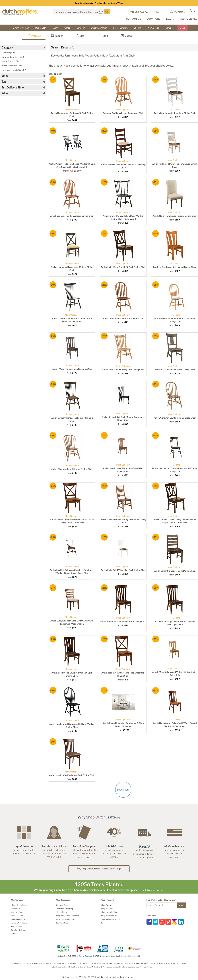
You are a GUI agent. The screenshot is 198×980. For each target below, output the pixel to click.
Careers (14, 933)
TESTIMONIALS (189, 19)
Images (57, 36)
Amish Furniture (12, 66)
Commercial (154, 28)
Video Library (62, 912)
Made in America (18, 919)
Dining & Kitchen (21, 28)
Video (126, 36)
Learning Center (63, 905)
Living (55, 28)
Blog (103, 36)
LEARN (170, 19)
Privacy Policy (17, 926)
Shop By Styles (107, 905)
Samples (170, 28)
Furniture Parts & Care (14, 70)
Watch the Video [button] (99, 869)
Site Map (105, 923)
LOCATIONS (154, 19)
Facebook (149, 922)
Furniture (8, 53)
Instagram (175, 922)
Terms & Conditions (19, 923)
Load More (123, 790)
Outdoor (81, 28)
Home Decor (10, 61)
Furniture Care (62, 923)
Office (67, 28)
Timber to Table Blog (65, 909)
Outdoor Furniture (13, 57)
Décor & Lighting (99, 28)
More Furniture (121, 28)
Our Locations (17, 912)
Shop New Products (109, 916)
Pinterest (168, 922)
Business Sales (17, 916)
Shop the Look (107, 909)
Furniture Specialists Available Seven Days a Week (99, 3)
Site (80, 36)
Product (34, 36)
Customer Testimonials (65, 919)
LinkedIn (181, 922)
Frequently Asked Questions (68, 916)
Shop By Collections (109, 912)
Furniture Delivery (19, 930)
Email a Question (85, 956)
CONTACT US (133, 19)
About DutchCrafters (20, 905)
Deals (182, 28)
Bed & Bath (41, 28)
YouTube (162, 922)
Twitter (156, 922)
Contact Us (16, 909)
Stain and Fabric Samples (111, 919)
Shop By (138, 28)
